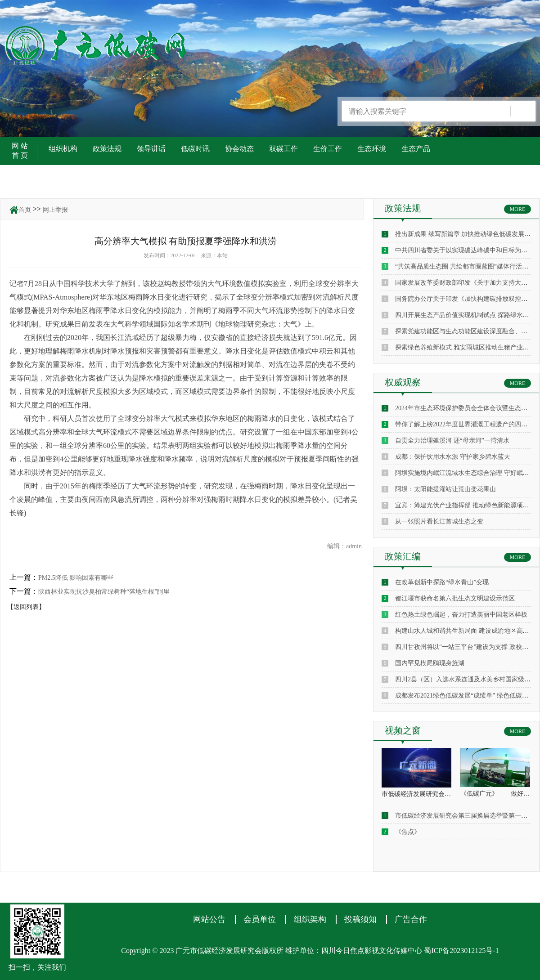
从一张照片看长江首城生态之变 (439, 521)
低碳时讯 (195, 149)
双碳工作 (283, 149)
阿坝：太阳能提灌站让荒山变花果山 (445, 489)
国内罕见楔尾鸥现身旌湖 (430, 663)
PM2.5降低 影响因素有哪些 (76, 578)
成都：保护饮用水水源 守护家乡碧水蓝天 (453, 457)
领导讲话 (151, 149)
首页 (25, 210)
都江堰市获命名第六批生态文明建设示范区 (455, 598)
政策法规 (107, 149)
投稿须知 (360, 919)
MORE (518, 209)
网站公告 (209, 919)
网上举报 (55, 210)
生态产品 (416, 149)
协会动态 (239, 149)
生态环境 (372, 149)
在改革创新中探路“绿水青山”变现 (442, 582)
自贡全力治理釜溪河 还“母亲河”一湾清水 (452, 441)
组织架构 (310, 919)
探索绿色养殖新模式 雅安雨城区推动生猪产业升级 (465, 347)
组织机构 (63, 149)
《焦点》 (408, 832)
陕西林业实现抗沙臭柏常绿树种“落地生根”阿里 (104, 592)
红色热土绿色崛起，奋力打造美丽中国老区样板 (461, 615)
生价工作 (328, 149)
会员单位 (260, 919)
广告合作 (411, 919)
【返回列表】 (26, 607)
